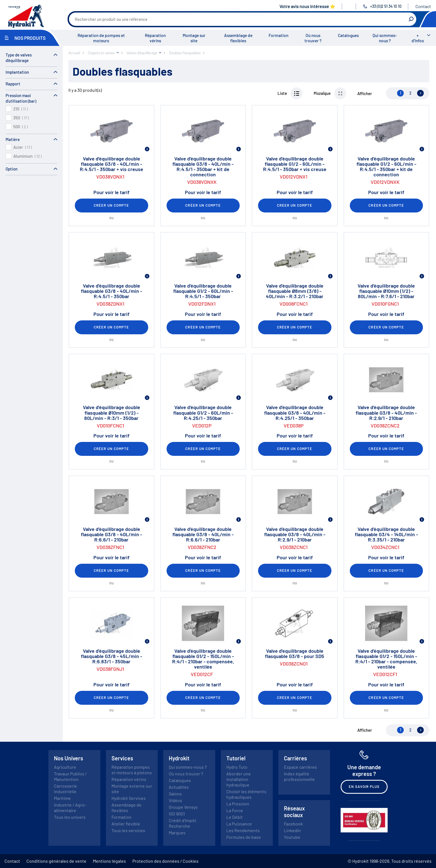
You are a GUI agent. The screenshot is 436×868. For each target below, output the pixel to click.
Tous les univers (70, 817)
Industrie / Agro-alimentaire (70, 808)
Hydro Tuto (237, 767)
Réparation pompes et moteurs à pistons (132, 770)
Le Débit (235, 817)
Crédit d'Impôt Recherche (183, 823)
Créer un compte (112, 205)
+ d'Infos (418, 38)
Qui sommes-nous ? (385, 38)
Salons (175, 794)
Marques (177, 833)
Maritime (62, 798)
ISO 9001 (177, 814)
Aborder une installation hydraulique (239, 779)
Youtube (292, 837)
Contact (423, 6)
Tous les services (128, 830)
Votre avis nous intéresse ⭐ (307, 6)
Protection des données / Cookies (165, 861)
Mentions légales (109, 861)
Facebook (293, 824)
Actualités (179, 787)
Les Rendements (243, 830)
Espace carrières (300, 767)
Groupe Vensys (183, 807)
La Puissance (239, 824)
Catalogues (348, 35)
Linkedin (292, 830)
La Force (235, 810)
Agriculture (65, 767)
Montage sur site (194, 38)
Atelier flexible (126, 824)
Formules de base (244, 837)
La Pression (238, 804)
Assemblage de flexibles (238, 38)
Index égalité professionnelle (299, 776)
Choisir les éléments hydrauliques (246, 794)
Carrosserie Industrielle (65, 789)
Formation (278, 35)
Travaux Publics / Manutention (70, 776)
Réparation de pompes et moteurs (101, 38)
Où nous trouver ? (313, 38)
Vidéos (175, 800)
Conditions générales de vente (56, 861)
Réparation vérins (155, 38)
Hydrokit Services (129, 798)
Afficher (365, 93)
